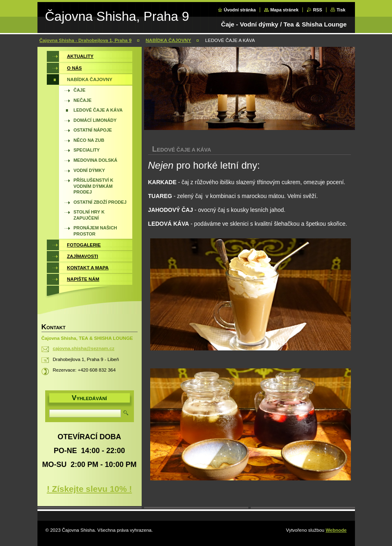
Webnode (336, 530)
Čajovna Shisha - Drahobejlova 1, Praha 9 (86, 40)
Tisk (341, 10)
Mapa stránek (285, 10)
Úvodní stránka (240, 10)
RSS (318, 10)
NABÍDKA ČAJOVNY (169, 40)
